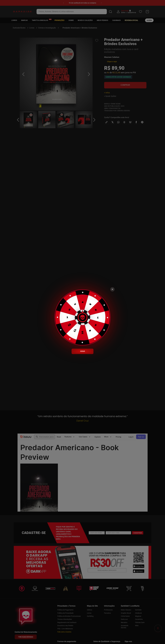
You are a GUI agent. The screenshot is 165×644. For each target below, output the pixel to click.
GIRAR (83, 351)
